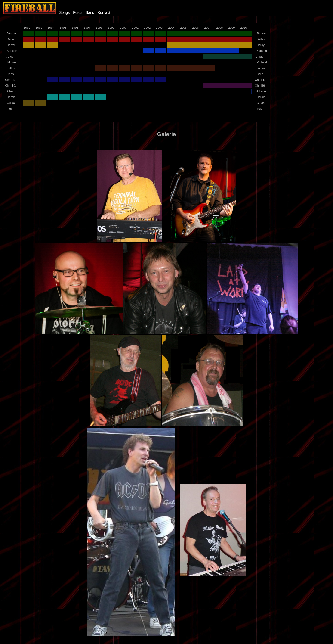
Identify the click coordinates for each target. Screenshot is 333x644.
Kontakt (104, 13)
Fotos (78, 13)
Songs (64, 13)
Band (90, 13)
